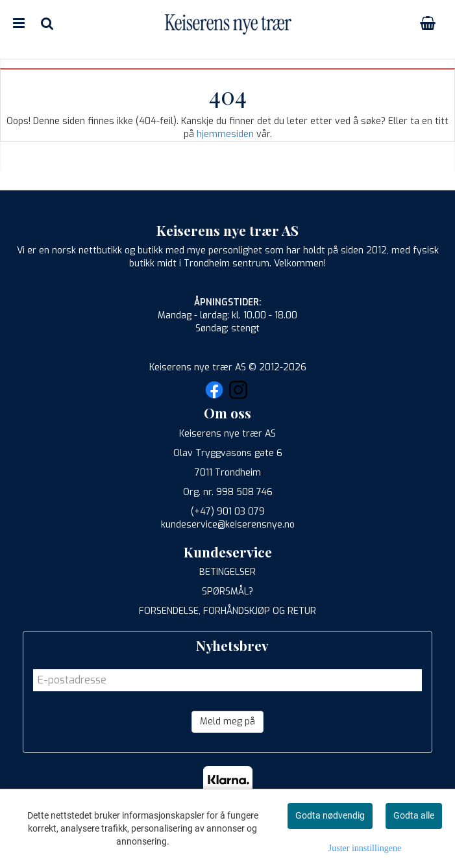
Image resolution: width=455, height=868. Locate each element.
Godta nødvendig (330, 815)
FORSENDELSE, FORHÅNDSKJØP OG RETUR (228, 611)
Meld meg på (228, 721)
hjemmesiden (225, 134)
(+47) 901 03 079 (228, 512)
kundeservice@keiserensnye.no (228, 525)
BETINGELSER (228, 572)
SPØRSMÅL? (228, 592)
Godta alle (414, 815)
